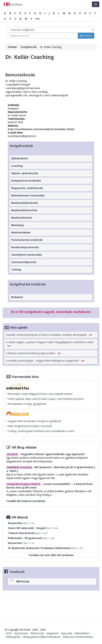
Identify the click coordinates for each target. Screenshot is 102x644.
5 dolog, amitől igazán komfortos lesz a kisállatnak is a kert (40, 431)
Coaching (17, 166)
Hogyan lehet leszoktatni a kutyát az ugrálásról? (34, 421)
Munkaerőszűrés (22, 218)
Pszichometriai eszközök (27, 240)
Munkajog (17, 225)
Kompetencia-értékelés (26, 181)
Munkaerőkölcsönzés (25, 203)
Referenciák (37, 633)
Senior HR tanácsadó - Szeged (33, 528)
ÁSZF (9, 633)
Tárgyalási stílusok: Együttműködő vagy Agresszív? (52, 454)
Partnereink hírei (25, 377)
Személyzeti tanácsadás (27, 255)
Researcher (21, 523)
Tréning (16, 269)
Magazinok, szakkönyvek (27, 188)
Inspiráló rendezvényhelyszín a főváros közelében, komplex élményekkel (50, 335)
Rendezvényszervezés (25, 247)
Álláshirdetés (20, 158)
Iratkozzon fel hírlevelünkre (78, 637)
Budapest (17, 297)
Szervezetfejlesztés (24, 262)
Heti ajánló (19, 327)
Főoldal (12, 47)
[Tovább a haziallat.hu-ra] (51, 414)
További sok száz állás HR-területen (51, 555)
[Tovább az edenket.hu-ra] (51, 386)
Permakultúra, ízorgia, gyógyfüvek (26, 404)
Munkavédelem (21, 232)
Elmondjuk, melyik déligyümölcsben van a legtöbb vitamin (39, 394)
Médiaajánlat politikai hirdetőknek (42, 637)
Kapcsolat (66, 633)
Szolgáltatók (29, 47)
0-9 (37, 19)
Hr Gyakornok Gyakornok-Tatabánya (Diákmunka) (45, 548)
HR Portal (23, 581)
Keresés (86, 36)
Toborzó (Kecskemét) (28, 533)
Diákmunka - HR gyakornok (31, 538)
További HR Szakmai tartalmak (26, 501)
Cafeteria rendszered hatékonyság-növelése (34, 353)
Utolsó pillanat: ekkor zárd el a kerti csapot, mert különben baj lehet (45, 399)
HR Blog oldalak (24, 447)
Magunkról (52, 633)
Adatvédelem (82, 633)
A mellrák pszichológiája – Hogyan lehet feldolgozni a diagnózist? (46, 361)
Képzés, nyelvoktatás (25, 173)
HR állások (20, 517)
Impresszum (21, 633)
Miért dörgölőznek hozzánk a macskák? (29, 426)
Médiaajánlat (13, 637)
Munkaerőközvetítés (24, 210)
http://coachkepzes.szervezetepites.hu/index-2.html (41, 129)
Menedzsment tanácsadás (28, 195)
